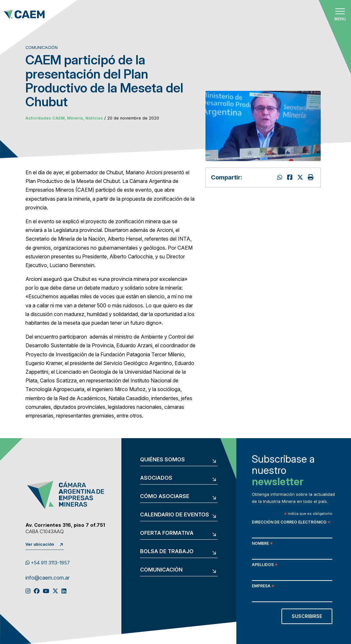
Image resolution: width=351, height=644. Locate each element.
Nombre (262, 544)
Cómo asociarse (165, 496)
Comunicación (161, 570)
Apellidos (265, 565)
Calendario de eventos (175, 515)
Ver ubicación (40, 544)
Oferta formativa (167, 533)
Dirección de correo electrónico (291, 523)
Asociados (156, 478)
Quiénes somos (162, 460)
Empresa (263, 586)
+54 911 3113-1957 (48, 563)
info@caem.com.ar (47, 578)
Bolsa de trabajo (167, 552)
